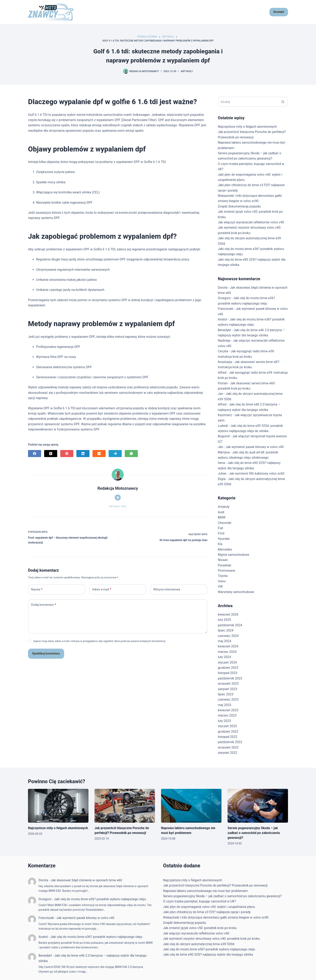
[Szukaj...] (248, 102)
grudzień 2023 (228, 668)
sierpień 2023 (228, 689)
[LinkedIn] (83, 454)
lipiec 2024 (226, 630)
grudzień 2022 (228, 732)
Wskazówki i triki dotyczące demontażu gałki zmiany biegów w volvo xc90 (216, 917)
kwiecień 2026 (228, 614)
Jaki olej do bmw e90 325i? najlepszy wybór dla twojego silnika (208, 955)
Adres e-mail (102, 590)
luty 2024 (224, 657)
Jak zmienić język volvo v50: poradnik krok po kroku (200, 928)
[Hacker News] (99, 454)
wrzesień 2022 (228, 747)
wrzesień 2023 (228, 684)
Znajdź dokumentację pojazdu (239, 206)
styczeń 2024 (227, 662)
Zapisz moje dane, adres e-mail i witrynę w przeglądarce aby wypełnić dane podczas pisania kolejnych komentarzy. (99, 641)
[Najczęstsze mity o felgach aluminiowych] (58, 806)
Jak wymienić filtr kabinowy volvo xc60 (257, 473)
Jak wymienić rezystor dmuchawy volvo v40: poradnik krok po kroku (211, 939)
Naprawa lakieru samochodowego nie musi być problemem (205, 891)
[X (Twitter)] (51, 454)
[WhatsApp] (131, 454)
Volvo (222, 581)
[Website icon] (118, 498)
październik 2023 (230, 678)
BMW (222, 517)
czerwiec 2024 (228, 636)
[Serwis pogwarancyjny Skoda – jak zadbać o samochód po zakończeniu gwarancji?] (258, 806)
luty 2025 (224, 620)
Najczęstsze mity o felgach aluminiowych (247, 127)
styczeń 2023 (227, 726)
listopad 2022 (228, 737)
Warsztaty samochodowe (236, 592)
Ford (221, 533)
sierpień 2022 (228, 753)
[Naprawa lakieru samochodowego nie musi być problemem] (191, 806)
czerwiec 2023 (228, 699)
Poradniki (225, 565)
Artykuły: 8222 (118, 507)
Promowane (227, 571)
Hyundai (224, 539)
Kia (220, 544)
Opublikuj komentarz (46, 653)
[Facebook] (35, 454)
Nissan (223, 560)
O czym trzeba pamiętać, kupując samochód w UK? (200, 901)
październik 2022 (230, 742)
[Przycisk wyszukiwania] (283, 102)
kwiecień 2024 (228, 646)
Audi (221, 512)
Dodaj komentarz (44, 605)
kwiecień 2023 (228, 710)
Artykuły (187, 71)
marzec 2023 (227, 715)
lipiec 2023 (226, 694)
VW (220, 586)
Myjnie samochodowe (234, 555)
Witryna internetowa (167, 589)
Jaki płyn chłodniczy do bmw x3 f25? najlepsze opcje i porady (207, 912)
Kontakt (279, 12)
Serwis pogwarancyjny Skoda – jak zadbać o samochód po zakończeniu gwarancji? (254, 833)
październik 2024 (230, 625)
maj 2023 (225, 705)
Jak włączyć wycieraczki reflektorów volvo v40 (251, 222)
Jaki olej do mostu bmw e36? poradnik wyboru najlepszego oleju (100, 899)
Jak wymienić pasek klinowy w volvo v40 (255, 447)
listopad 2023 (228, 673)
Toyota (223, 576)
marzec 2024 (227, 652)
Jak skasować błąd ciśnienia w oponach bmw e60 (86, 880)
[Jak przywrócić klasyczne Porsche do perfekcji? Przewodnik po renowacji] (125, 806)
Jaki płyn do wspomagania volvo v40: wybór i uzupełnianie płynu (209, 907)
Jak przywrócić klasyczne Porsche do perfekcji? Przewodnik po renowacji (215, 885)
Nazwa (37, 590)
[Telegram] (115, 454)
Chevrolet (225, 523)
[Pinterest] (67, 454)
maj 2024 (225, 641)
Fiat (221, 528)
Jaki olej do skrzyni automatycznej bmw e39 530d (199, 944)
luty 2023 (224, 721)
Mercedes (225, 549)
